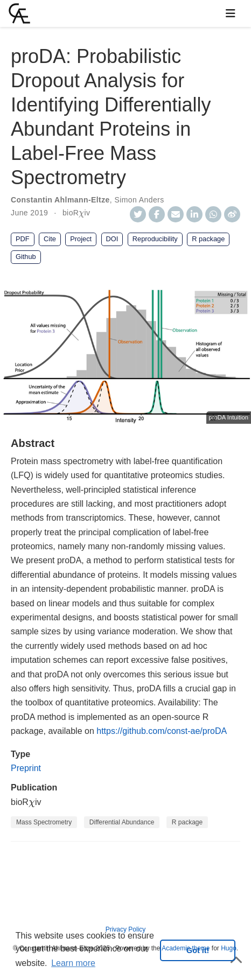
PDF (23, 239)
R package (208, 239)
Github (26, 257)
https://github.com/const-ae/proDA (162, 731)
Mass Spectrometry (44, 822)
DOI (112, 239)
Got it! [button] (198, 950)
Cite (50, 239)
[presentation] (81, 214)
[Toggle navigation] (231, 13)
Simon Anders (139, 200)
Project (81, 239)
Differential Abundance (122, 822)
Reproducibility (155, 239)
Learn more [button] (73, 963)
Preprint (26, 768)
